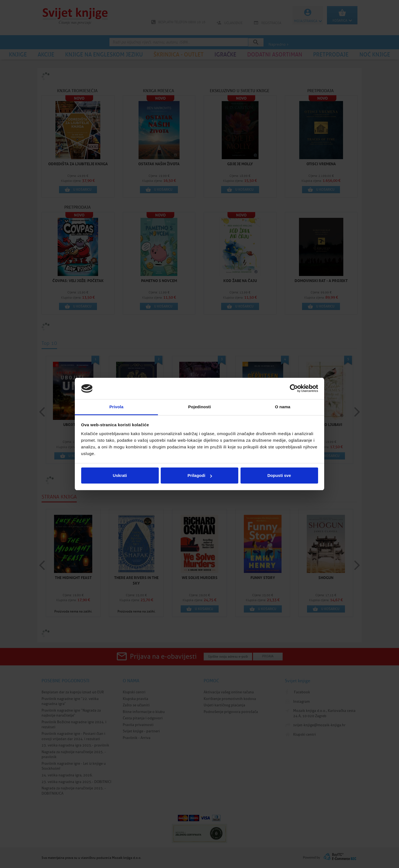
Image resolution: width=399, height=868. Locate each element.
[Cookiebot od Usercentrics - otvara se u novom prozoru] (294, 389)
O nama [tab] (283, 407)
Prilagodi (200, 475)
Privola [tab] (117, 407)
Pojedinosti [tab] (199, 407)
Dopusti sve (279, 475)
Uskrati (120, 475)
